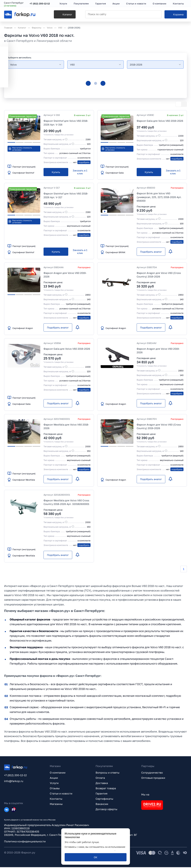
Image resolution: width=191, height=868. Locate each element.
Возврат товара (106, 789)
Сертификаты (104, 800)
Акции (54, 779)
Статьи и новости (61, 794)
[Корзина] (176, 15)
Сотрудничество (152, 773)
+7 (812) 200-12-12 (40, 4)
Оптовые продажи (153, 779)
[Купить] (56, 172)
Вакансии (102, 805)
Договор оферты (106, 810)
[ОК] (96, 857)
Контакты (56, 800)
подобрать (84, 162)
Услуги (54, 784)
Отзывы (55, 789)
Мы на (145, 795)
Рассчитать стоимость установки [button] (20, 149)
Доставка (102, 784)
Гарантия (101, 794)
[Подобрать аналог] (151, 252)
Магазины (56, 805)
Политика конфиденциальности (25, 842)
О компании (58, 773)
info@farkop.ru (14, 782)
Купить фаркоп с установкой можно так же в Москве (30, 821)
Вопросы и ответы (108, 773)
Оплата (100, 779)
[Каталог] (61, 15)
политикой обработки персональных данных (90, 850)
